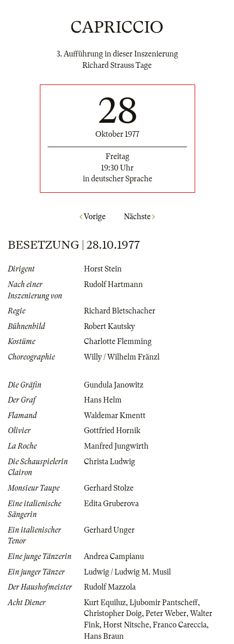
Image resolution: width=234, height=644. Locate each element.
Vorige (93, 217)
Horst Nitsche (126, 625)
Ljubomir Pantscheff (164, 603)
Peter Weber (166, 613)
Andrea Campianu (114, 556)
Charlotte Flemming (118, 341)
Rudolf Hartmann (113, 284)
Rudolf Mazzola (110, 587)
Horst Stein (103, 269)
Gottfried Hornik (112, 431)
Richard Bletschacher (120, 311)
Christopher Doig (113, 613)
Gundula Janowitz (114, 385)
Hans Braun (104, 636)
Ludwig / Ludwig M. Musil (127, 572)
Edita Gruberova (111, 504)
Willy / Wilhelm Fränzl (122, 357)
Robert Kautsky (109, 326)
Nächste (139, 217)
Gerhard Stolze (109, 488)
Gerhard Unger (109, 530)
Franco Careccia (180, 625)
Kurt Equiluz (105, 603)
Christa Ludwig (109, 462)
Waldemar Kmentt (115, 416)
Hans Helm (103, 400)
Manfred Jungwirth (116, 446)
